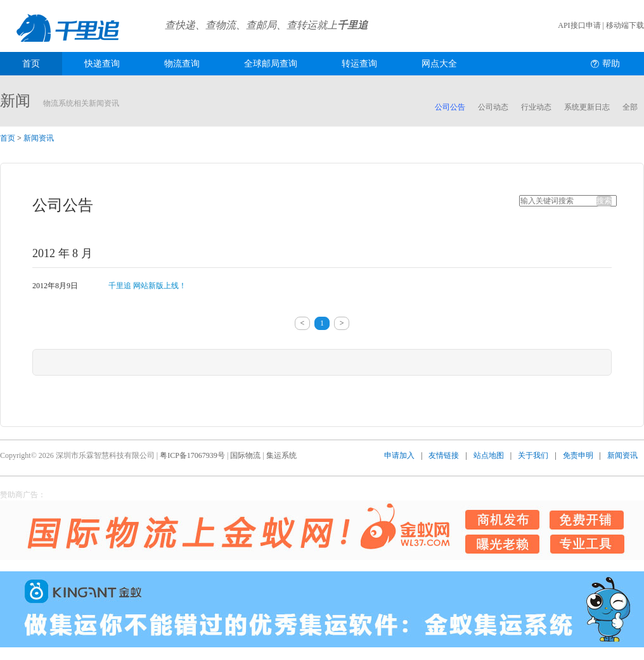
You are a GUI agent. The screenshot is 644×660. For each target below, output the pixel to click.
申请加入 (399, 455)
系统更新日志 (587, 107)
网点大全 (439, 64)
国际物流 (245, 455)
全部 (630, 107)
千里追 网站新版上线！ (147, 286)
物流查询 (182, 64)
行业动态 (536, 107)
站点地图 (489, 455)
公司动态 (493, 107)
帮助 (611, 64)
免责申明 (578, 455)
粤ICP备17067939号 (192, 455)
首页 (31, 64)
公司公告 (450, 107)
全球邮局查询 (271, 64)
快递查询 (102, 64)
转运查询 (359, 64)
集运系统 (281, 455)
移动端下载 (625, 25)
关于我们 (533, 455)
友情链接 (444, 455)
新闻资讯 (39, 138)
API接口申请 (579, 25)
